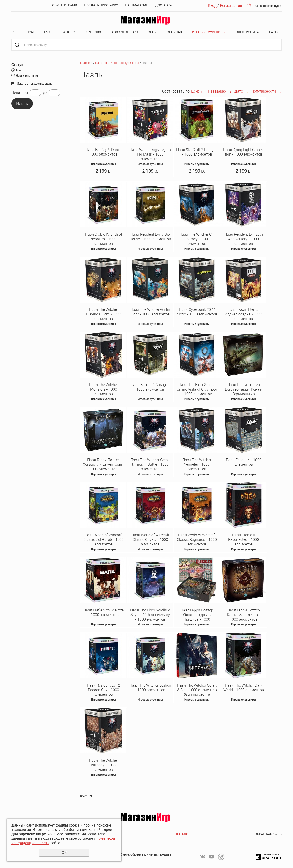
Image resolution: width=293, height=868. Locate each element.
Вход (212, 5)
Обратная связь (268, 834)
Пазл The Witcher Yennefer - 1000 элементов (197, 464)
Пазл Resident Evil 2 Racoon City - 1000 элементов (104, 690)
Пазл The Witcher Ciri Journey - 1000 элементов (197, 239)
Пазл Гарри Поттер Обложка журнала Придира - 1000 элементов (197, 617)
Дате (239, 91)
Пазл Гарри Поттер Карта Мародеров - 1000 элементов (244, 615)
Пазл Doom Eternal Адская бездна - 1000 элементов (244, 314)
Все (18, 70)
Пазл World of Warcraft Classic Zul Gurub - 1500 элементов (103, 539)
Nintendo (93, 32)
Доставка (164, 5)
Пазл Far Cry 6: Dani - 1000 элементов (103, 152)
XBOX (152, 32)
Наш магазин (137, 5)
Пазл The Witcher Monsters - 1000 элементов (103, 389)
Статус (17, 65)
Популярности (264, 91)
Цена (16, 93)
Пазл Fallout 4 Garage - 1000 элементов (150, 387)
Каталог (101, 63)
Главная (86, 63)
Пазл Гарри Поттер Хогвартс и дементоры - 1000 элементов (104, 464)
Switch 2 (68, 32)
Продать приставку (101, 5)
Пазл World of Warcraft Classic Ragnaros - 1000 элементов (197, 539)
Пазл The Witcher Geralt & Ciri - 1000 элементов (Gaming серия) (197, 690)
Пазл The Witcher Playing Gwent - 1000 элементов (104, 314)
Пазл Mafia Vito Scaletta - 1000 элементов (104, 612)
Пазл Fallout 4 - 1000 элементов (244, 462)
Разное (275, 32)
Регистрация (231, 5)
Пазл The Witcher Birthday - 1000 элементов (103, 765)
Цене (195, 91)
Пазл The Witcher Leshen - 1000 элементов (150, 687)
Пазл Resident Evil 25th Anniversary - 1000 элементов (244, 239)
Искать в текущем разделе (35, 83)
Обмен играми (65, 5)
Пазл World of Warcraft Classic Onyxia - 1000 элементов (150, 539)
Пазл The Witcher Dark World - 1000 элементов (244, 687)
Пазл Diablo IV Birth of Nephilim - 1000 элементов (104, 239)
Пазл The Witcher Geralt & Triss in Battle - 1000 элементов (150, 464)
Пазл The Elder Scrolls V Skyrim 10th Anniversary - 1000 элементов (150, 615)
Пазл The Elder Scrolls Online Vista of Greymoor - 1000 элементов (197, 389)
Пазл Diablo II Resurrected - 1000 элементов (244, 539)
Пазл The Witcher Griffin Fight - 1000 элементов (150, 312)
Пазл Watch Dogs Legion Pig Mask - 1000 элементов (150, 154)
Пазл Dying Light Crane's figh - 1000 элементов (244, 152)
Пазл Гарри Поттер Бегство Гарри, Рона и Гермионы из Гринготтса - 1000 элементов (244, 394)
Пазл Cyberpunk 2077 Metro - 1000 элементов (197, 312)
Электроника (247, 32)
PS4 (31, 32)
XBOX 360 (174, 32)
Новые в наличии (27, 75)
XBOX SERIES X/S (125, 32)
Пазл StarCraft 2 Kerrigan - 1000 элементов (197, 152)
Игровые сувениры (209, 32)
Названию (217, 91)
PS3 (47, 32)
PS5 (14, 32)
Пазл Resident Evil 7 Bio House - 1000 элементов (150, 237)
